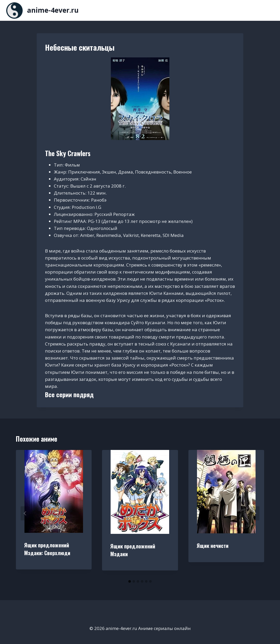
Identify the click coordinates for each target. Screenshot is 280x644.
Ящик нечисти (213, 546)
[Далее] (255, 513)
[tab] (130, 581)
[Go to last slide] (25, 513)
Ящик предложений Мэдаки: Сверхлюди (47, 549)
